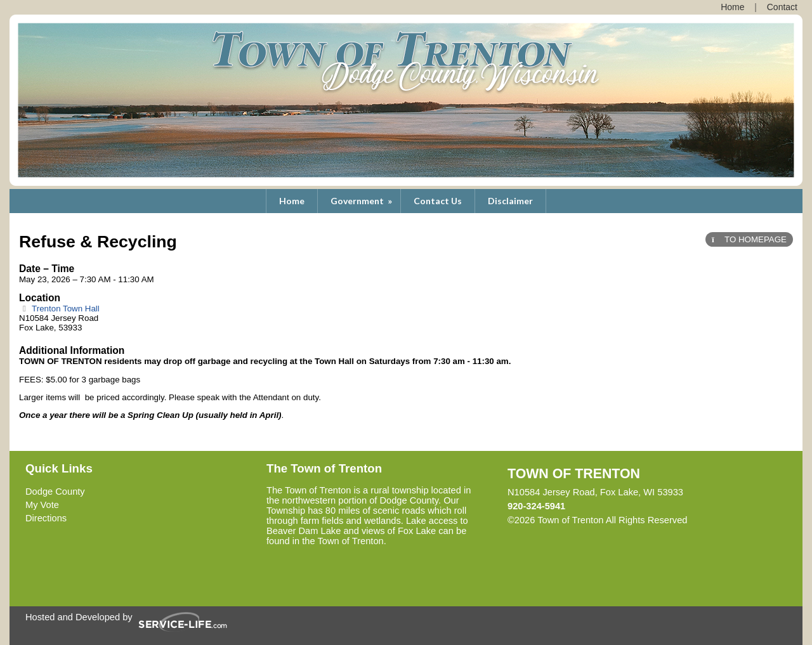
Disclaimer (510, 201)
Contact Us (438, 201)
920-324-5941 (536, 506)
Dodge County (55, 492)
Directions (46, 518)
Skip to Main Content (743, 520)
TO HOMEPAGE (749, 239)
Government (362, 201)
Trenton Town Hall (59, 309)
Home (292, 201)
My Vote (42, 505)
